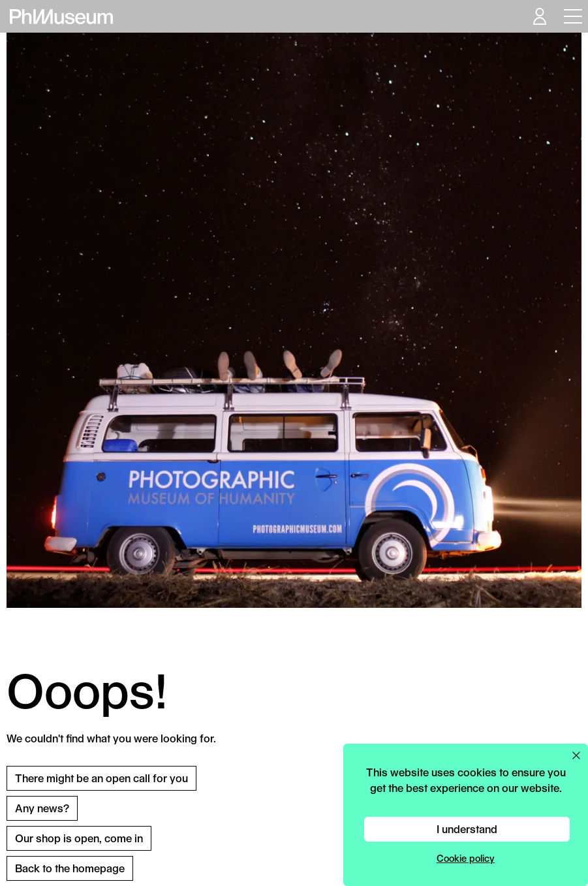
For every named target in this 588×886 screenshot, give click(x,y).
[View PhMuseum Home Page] (61, 17)
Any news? (42, 808)
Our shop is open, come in (79, 838)
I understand (467, 829)
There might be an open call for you (101, 778)
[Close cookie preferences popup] (576, 755)
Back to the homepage (70, 868)
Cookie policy (466, 858)
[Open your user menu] (539, 16)
